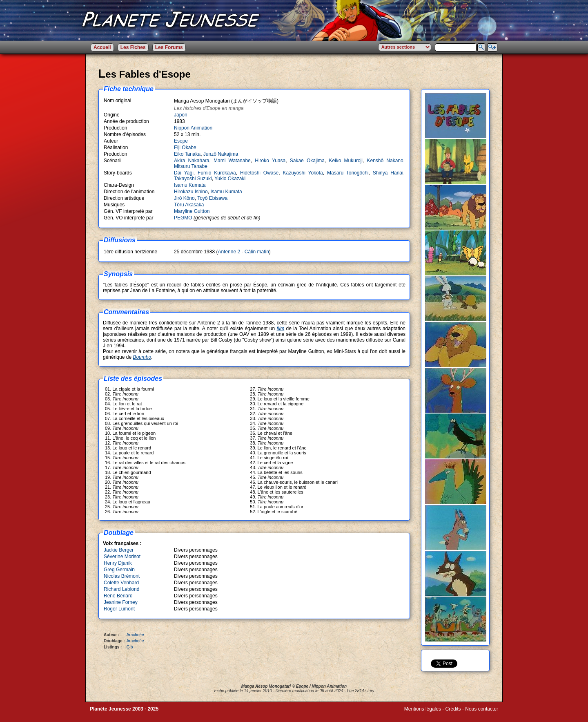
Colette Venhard (121, 583)
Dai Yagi (184, 173)
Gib (130, 647)
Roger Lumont (119, 609)
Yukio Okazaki (230, 179)
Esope (181, 141)
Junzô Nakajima (221, 154)
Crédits (453, 709)
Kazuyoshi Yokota (303, 173)
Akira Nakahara (192, 161)
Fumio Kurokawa (217, 173)
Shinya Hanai (388, 173)
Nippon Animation (193, 128)
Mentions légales (423, 709)
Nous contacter (482, 709)
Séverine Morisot (122, 557)
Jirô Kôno (184, 198)
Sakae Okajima (307, 161)
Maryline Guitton (192, 211)
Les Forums (169, 47)
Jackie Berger (119, 550)
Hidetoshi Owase (259, 173)
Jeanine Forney (121, 602)
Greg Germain (119, 570)
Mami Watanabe (232, 161)
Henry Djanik (118, 563)
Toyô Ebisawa (212, 198)
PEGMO (184, 218)
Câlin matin (257, 252)
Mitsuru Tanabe (191, 166)
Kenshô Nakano (385, 161)
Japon (181, 115)
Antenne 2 (229, 252)
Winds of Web (419, 715)
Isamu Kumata (190, 185)
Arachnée (135, 635)
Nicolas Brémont (122, 576)
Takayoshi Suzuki (193, 179)
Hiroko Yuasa (270, 161)
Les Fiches (133, 47)
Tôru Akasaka (189, 205)
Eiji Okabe (185, 148)
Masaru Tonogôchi (348, 173)
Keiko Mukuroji (346, 161)
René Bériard (118, 596)
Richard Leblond (121, 589)
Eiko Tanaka (187, 154)
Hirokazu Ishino (191, 192)
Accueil (102, 47)
